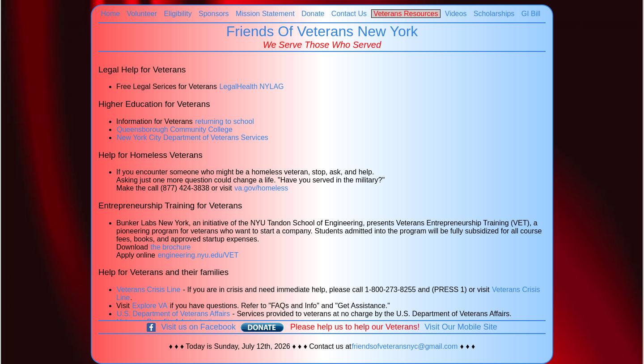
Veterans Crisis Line (148, 290)
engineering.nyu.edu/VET (198, 255)
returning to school (225, 121)
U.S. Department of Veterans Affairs (173, 314)
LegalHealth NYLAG (251, 87)
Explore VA (150, 306)
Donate (313, 14)
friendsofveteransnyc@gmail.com (405, 346)
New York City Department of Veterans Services (193, 138)
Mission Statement (265, 14)
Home (110, 14)
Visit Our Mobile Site (461, 327)
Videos (456, 14)
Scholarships (494, 14)
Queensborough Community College (175, 129)
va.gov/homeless (261, 188)
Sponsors (214, 14)
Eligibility (178, 14)
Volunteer (142, 14)
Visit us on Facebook (198, 327)
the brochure (171, 247)
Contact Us (349, 14)
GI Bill (531, 14)
